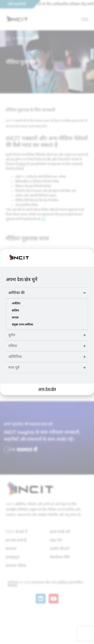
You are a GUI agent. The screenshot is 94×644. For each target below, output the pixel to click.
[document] (47, 322)
